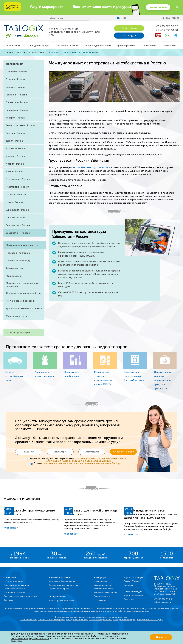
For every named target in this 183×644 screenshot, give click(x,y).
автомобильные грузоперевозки (91, 167)
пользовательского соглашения (50, 611)
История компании (13, 581)
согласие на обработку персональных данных (100, 458)
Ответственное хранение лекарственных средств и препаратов (163, 380)
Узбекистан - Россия (18, 233)
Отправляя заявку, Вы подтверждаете (78, 460)
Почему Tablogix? (133, 581)
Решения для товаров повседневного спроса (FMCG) (103, 378)
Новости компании (134, 595)
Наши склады (14, 46)
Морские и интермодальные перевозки (22, 284)
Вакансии (129, 585)
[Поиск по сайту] (60, 18)
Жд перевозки (14, 276)
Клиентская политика (14, 589)
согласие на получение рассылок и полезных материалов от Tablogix (81, 463)
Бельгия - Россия (15, 87)
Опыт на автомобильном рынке (14, 376)
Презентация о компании (16, 585)
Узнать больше (158, 7)
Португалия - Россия (18, 179)
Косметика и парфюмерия (72, 374)
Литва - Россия (15, 171)
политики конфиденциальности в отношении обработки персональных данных (109, 611)
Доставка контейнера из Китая (24, 308)
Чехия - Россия (14, 202)
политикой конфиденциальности (30, 639)
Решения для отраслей (98, 46)
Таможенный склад (67, 46)
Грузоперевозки (126, 46)
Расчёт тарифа (129, 28)
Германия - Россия (16, 95)
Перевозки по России (18, 253)
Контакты (8, 600)
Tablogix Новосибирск (124, 619)
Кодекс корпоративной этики (64, 585)
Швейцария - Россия (18, 210)
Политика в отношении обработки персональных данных (78, 461)
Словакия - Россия (17, 72)
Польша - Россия (16, 79)
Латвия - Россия (15, 164)
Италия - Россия (15, 156)
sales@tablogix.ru (162, 602)
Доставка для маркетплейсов (23, 293)
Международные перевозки (22, 245)
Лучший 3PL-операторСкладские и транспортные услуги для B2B (74, 32)
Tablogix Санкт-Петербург (51, 619)
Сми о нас (129, 599)
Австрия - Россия (16, 118)
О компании (169, 46)
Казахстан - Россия (17, 110)
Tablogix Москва (29, 619)
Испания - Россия (16, 148)
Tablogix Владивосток (101, 619)
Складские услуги (39, 46)
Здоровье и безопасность (62, 581)
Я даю (78, 463)
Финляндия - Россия (18, 187)
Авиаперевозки (15, 268)
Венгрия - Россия (16, 133)
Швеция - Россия (16, 218)
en (124, 18)
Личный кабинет (171, 18)
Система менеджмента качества (20, 596)
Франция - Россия (16, 194)
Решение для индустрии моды (44, 374)
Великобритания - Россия (21, 125)
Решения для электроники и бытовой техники (134, 376)
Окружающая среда (59, 589)
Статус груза (129, 35)
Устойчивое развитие (14, 592)
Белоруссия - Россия (18, 225)
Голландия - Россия (17, 102)
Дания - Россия (15, 141)
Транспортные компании (61, 600)
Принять (161, 637)
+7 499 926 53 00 (167, 26)
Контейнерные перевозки (20, 301)
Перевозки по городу (18, 261)
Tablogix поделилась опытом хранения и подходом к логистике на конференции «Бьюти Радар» (150, 514)
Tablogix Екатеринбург (77, 619)
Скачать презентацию (18, 333)
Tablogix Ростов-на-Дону (150, 619)
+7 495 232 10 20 (167, 30)
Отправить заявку (123, 452)
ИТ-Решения (149, 46)
